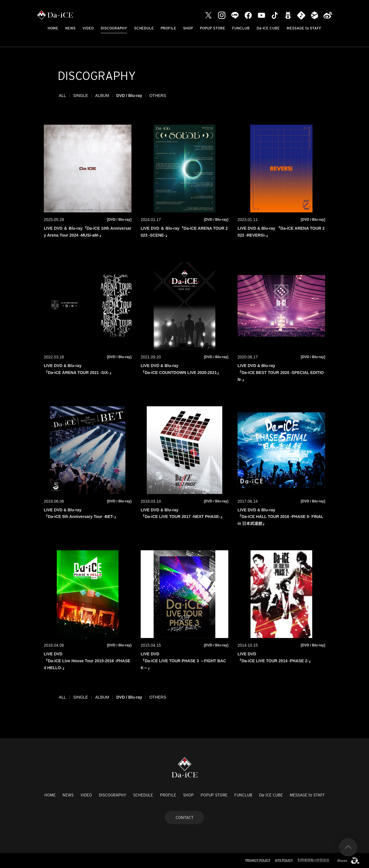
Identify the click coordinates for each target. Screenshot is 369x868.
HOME (53, 28)
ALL (62, 96)
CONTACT (184, 818)
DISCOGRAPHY (114, 28)
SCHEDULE (144, 28)
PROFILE (168, 28)
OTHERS (158, 96)
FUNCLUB (241, 28)
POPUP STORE (212, 28)
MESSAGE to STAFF (304, 28)
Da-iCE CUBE (268, 28)
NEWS (70, 28)
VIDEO (88, 28)
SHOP (188, 28)
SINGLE (81, 96)
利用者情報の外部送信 (313, 860)
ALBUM (102, 96)
